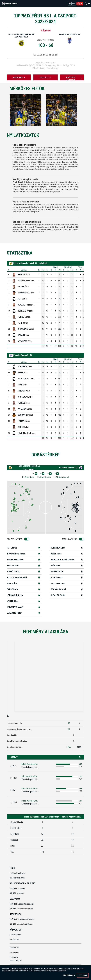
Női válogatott (15, 939)
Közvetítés (45, 78)
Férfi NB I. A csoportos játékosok (22, 919)
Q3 (49, 474)
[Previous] (6, 110)
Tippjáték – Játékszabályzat (16, 959)
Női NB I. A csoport (17, 893)
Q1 (34, 474)
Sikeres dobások (45, 477)
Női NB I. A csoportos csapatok (22, 909)
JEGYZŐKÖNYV (19, 78)
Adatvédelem (15, 952)
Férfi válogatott (15, 935)
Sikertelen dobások (63, 477)
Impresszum (14, 947)
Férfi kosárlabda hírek (18, 873)
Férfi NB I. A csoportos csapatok (22, 904)
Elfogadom (83, 975)
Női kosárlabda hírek (17, 878)
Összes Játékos (15, 539)
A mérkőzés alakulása (74, 79)
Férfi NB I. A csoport (17, 888)
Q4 (56, 474)
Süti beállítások (69, 975)
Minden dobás (29, 477)
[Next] (85, 110)
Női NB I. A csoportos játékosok (22, 924)
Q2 (41, 474)
